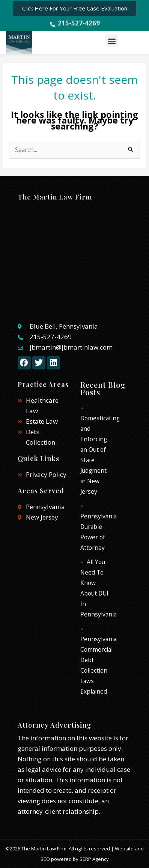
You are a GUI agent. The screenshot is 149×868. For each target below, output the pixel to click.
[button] (112, 41)
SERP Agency (94, 859)
